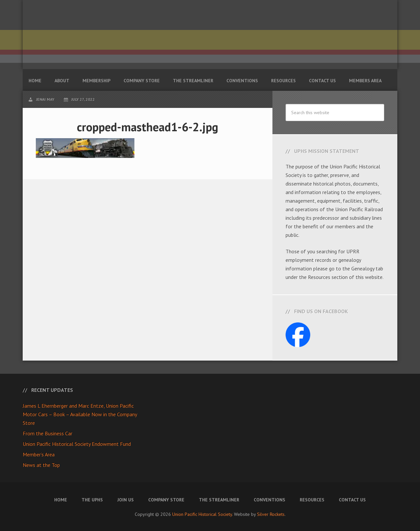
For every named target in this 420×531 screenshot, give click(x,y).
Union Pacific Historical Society (202, 514)
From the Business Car (47, 433)
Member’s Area (39, 454)
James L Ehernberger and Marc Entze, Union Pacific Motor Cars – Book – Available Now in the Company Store (80, 414)
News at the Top (41, 465)
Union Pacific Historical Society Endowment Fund (77, 444)
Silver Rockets (271, 514)
